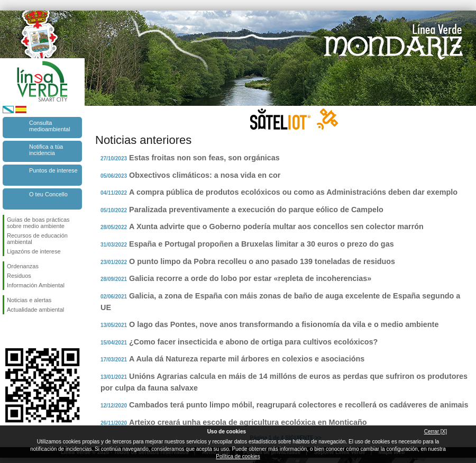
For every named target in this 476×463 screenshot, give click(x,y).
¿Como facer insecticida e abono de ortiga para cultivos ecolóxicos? (253, 342)
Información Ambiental (36, 285)
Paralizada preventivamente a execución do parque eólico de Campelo (256, 210)
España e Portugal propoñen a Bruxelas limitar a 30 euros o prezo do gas (262, 244)
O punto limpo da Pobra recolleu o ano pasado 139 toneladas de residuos (262, 261)
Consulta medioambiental (50, 126)
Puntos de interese (53, 170)
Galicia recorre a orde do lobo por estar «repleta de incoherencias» (250, 278)
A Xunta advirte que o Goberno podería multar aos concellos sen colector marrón (276, 226)
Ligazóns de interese (34, 251)
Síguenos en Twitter (26, 331)
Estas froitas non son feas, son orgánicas (204, 158)
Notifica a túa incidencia (46, 150)
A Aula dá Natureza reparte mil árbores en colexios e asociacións (247, 359)
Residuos (19, 276)
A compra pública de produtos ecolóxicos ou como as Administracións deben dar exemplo (293, 192)
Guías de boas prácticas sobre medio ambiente (38, 223)
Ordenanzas (23, 266)
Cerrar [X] (436, 432)
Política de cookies (238, 456)
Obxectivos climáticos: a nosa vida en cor (205, 175)
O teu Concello (48, 194)
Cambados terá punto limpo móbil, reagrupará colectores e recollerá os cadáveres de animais (299, 405)
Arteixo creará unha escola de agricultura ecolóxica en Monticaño (248, 422)
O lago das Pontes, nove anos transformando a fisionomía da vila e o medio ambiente (284, 324)
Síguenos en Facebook (9, 331)
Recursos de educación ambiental (37, 239)
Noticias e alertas (29, 300)
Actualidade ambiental (35, 310)
